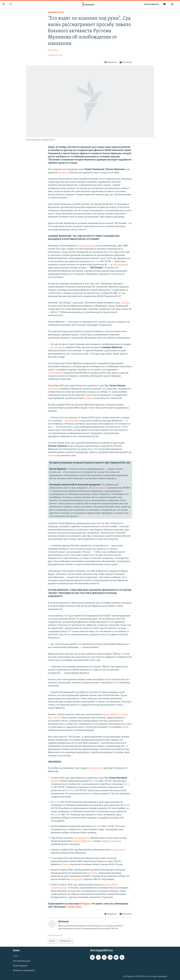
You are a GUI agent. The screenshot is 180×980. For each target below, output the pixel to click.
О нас (15, 956)
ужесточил (93, 873)
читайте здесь (74, 907)
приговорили (119, 265)
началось (63, 173)
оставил (89, 398)
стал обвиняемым (86, 246)
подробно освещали (111, 841)
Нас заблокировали (22, 961)
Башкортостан (56, 13)
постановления (99, 488)
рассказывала (58, 347)
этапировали (77, 879)
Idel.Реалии (53, 50)
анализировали (82, 838)
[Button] (110, 62)
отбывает (65, 865)
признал (55, 781)
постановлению (56, 373)
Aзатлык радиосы (152, 4)
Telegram (86, 904)
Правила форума (20, 966)
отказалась (53, 389)
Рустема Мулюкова (82, 841)
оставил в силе (95, 768)
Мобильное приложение (24, 971)
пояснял (125, 303)
